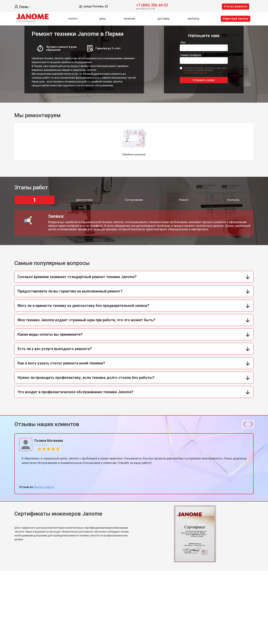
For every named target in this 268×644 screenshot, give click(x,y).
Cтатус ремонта (236, 6)
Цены (102, 19)
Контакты (194, 19)
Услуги (72, 19)
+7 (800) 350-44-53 (152, 5)
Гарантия (129, 19)
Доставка (164, 19)
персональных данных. (196, 73)
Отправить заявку (204, 80)
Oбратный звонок (236, 19)
